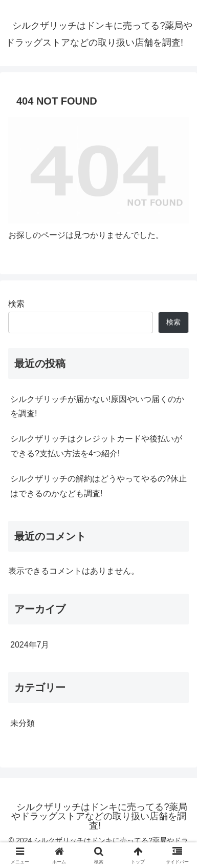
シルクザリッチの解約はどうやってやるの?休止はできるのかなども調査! (98, 486)
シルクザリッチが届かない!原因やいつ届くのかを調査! (97, 407)
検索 (16, 304)
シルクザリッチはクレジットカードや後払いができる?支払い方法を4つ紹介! (96, 446)
